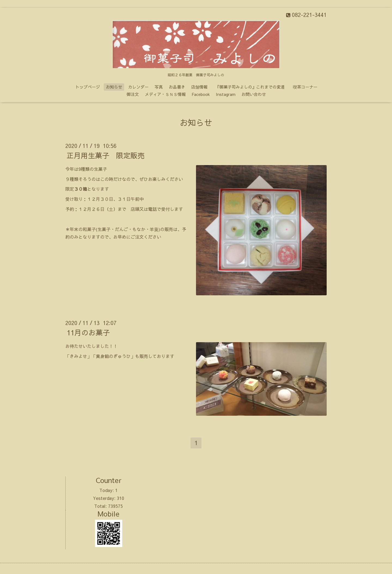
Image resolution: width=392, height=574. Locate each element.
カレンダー (138, 87)
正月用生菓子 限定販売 (106, 155)
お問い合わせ (254, 94)
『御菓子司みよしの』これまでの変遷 (252, 87)
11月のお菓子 (88, 332)
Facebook (201, 94)
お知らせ (114, 87)
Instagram (226, 94)
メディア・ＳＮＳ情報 (165, 94)
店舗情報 (199, 87)
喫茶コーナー (305, 87)
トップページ (88, 87)
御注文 (133, 94)
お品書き (177, 87)
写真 (159, 87)
